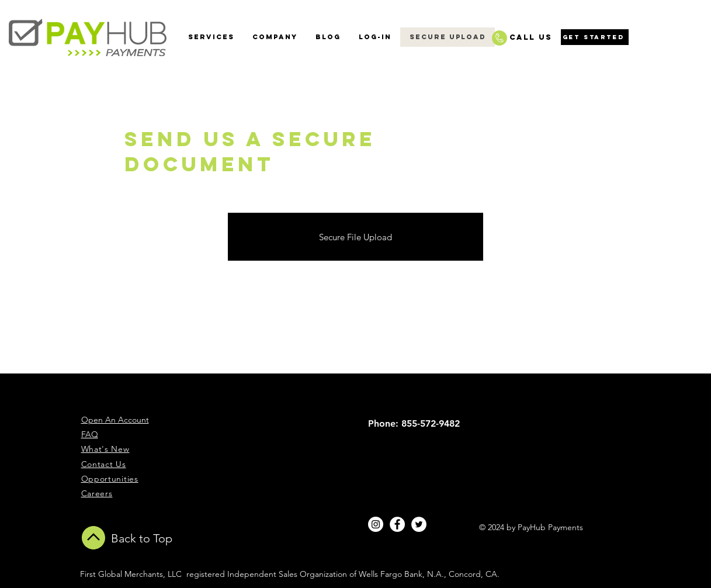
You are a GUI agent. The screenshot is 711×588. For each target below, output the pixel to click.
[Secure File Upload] (355, 237)
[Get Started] (595, 37)
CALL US (531, 37)
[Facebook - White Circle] (397, 524)
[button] (275, 37)
